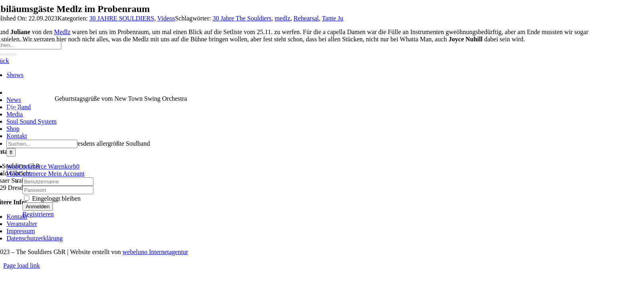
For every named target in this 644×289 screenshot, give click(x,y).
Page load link (22, 266)
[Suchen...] (42, 144)
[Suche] (11, 152)
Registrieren (38, 214)
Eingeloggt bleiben (52, 198)
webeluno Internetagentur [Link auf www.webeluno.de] (155, 252)
